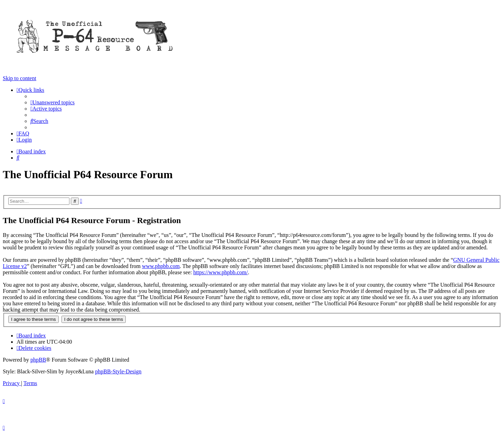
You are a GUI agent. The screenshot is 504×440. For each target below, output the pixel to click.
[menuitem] (53, 102)
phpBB (38, 360)
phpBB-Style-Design (118, 371)
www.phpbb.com (161, 266)
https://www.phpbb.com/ (220, 272)
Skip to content (20, 78)
